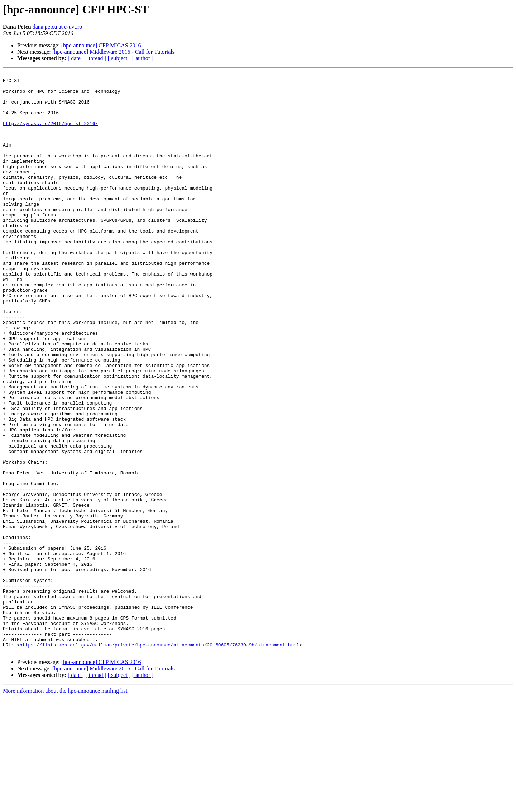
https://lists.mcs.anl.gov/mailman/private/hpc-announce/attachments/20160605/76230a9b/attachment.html (159, 760)
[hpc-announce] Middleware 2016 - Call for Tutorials (113, 52)
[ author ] (143, 58)
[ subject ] (119, 58)
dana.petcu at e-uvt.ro (58, 27)
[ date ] (76, 58)
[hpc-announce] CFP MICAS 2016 (101, 45)
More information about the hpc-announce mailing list (65, 806)
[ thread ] (96, 58)
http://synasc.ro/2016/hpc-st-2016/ (50, 134)
